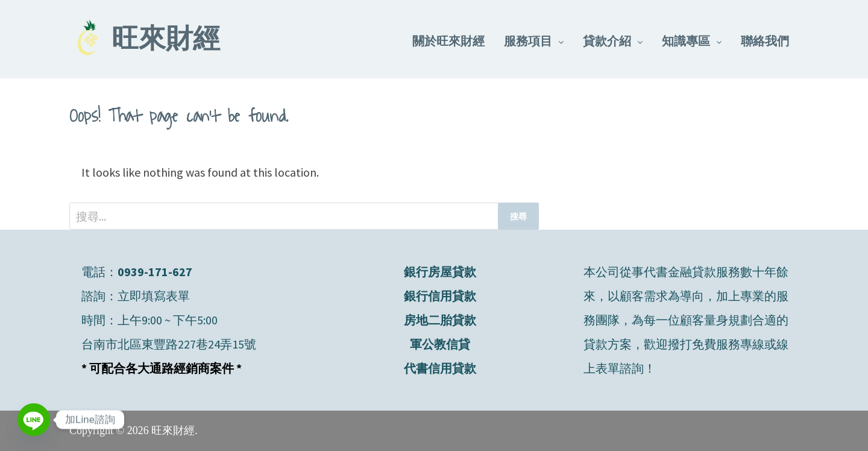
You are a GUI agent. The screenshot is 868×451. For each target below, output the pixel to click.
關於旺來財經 (448, 41)
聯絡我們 (765, 41)
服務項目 (528, 41)
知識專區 (686, 41)
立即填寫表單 (154, 296)
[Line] (34, 420)
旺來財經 (166, 41)
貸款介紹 (607, 41)
